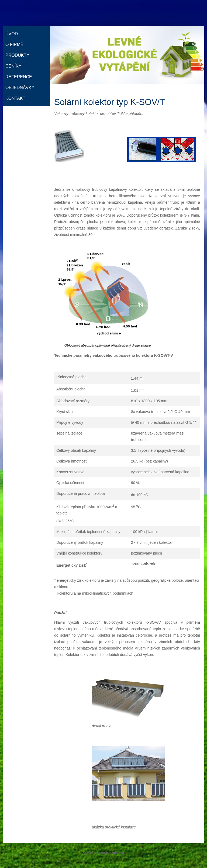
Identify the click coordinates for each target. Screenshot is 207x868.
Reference (19, 77)
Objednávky (20, 88)
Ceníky (13, 66)
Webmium (115, 853)
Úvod (12, 34)
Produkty (17, 55)
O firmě (14, 45)
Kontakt (15, 98)
